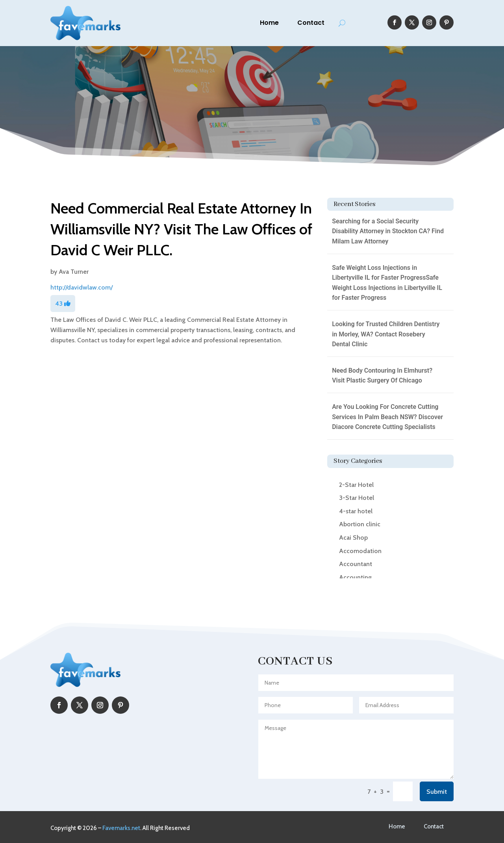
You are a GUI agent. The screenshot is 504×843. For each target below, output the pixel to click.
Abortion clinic (360, 524)
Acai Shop (353, 538)
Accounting (355, 577)
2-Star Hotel (356, 485)
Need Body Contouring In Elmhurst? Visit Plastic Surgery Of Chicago (382, 376)
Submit (437, 792)
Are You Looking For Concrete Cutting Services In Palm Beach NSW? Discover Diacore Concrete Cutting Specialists (387, 417)
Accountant (356, 564)
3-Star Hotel (357, 498)
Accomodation (360, 551)
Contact (311, 23)
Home (269, 23)
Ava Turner (74, 272)
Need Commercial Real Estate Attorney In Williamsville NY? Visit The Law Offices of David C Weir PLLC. (181, 229)
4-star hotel (356, 511)
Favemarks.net (121, 828)
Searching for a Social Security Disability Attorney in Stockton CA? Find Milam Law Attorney (388, 231)
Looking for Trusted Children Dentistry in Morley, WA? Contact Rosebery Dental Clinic (386, 334)
